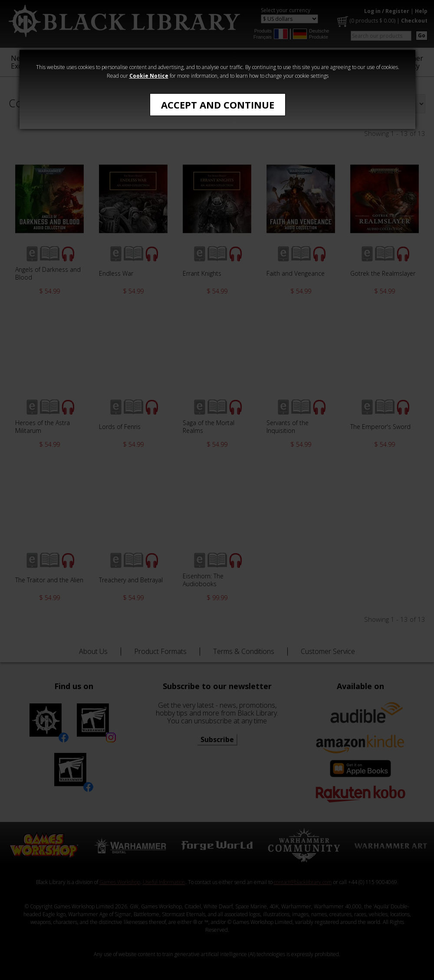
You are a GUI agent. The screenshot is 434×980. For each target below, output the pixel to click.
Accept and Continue (218, 105)
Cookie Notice (149, 76)
